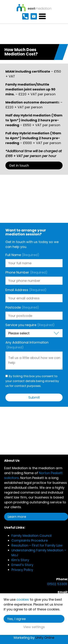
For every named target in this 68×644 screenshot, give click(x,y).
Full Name (22, 255)
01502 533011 (58, 584)
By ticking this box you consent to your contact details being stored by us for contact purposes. (32, 381)
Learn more (17, 517)
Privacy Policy (22, 570)
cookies (23, 599)
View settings (34, 627)
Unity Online (45, 638)
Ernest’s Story (22, 565)
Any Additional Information (27, 345)
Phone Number (26, 272)
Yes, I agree (16, 619)
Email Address (26, 290)
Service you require (30, 325)
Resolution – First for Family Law (37, 545)
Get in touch (19, 165)
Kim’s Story (20, 560)
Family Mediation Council (31, 536)
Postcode (22, 307)
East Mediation (34, 8)
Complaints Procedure (30, 540)
